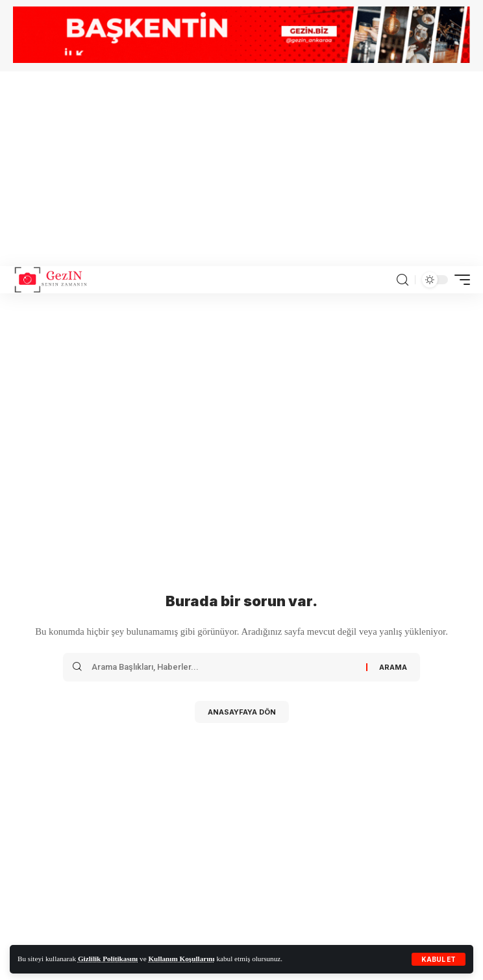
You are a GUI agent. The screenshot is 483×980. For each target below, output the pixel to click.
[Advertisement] (241, 169)
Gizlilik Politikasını (108, 959)
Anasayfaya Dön (242, 712)
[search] (402, 280)
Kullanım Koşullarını (181, 959)
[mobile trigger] (459, 280)
